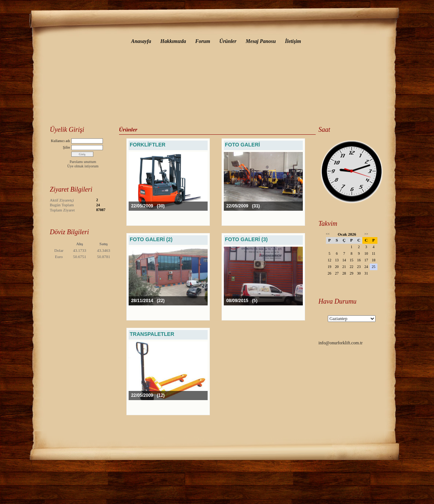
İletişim (293, 41)
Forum (202, 41)
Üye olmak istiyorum (83, 166)
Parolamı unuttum (83, 162)
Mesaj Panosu (261, 41)
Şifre (66, 147)
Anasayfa (141, 41)
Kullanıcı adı (61, 141)
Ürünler (228, 41)
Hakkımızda (173, 41)
